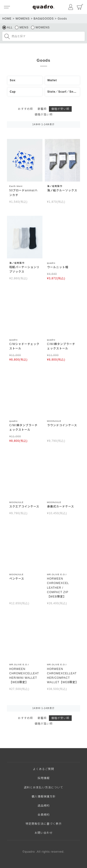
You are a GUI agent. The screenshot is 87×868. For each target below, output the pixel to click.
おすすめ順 (25, 109)
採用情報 (44, 778)
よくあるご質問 (43, 769)
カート (80, 7)
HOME (7, 19)
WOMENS (23, 19)
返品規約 (44, 806)
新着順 (42, 109)
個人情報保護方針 (44, 797)
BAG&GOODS (44, 19)
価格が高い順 (44, 115)
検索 (7, 36)
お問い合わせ (44, 833)
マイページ (71, 7)
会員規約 (44, 815)
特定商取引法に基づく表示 (44, 824)
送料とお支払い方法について (43, 787)
